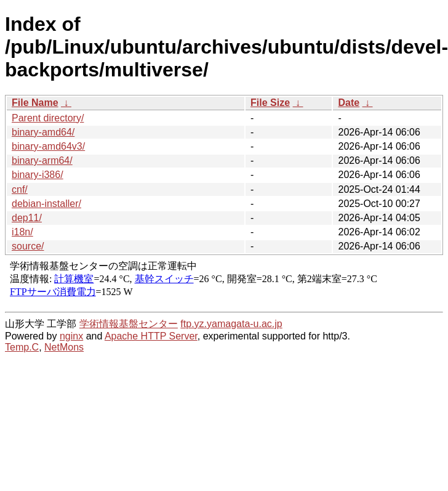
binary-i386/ (38, 175)
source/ (28, 246)
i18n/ (22, 232)
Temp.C (22, 347)
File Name (35, 103)
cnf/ (20, 189)
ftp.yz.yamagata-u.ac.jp (231, 324)
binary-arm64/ (42, 160)
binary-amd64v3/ (48, 146)
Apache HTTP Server (151, 336)
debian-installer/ (46, 204)
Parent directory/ (48, 118)
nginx (71, 336)
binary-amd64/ (43, 132)
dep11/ (27, 218)
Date (349, 103)
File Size (270, 103)
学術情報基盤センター (129, 324)
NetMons (64, 347)
